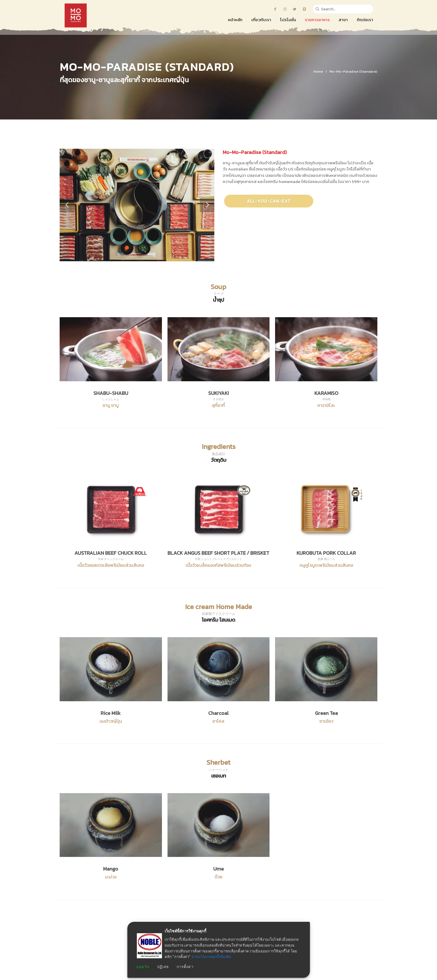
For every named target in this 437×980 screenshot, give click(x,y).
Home (318, 71)
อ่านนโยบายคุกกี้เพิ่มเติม (211, 957)
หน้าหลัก (115, 949)
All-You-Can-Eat (269, 201)
